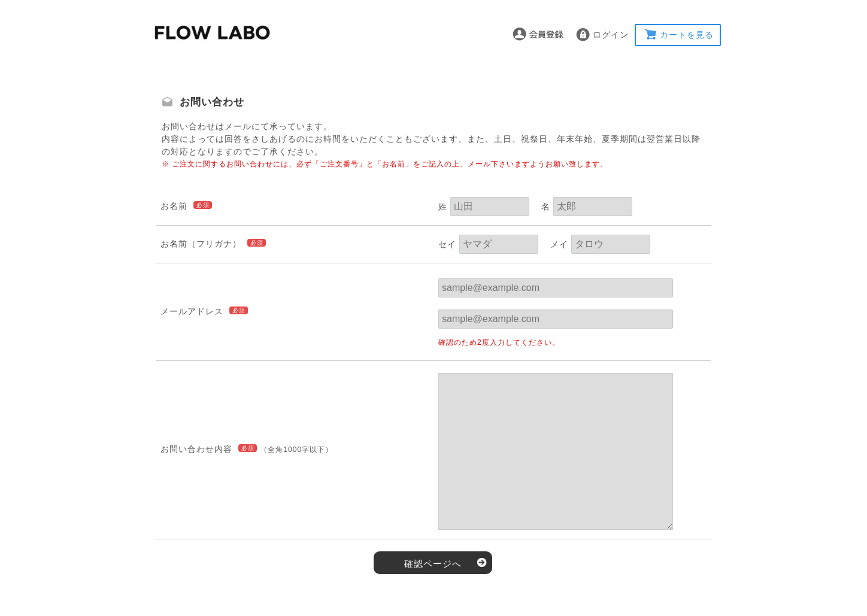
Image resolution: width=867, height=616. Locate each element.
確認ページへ (433, 564)
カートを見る (687, 35)
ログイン (611, 35)
